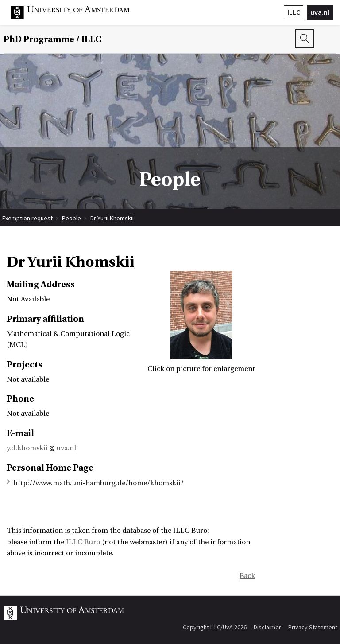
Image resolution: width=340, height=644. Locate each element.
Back (247, 576)
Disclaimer (267, 627)
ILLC (294, 12)
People (71, 218)
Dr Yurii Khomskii (112, 218)
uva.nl (320, 12)
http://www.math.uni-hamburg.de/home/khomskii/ (99, 483)
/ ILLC (52, 39)
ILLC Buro (83, 542)
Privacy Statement (313, 627)
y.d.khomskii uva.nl (41, 448)
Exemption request (27, 218)
